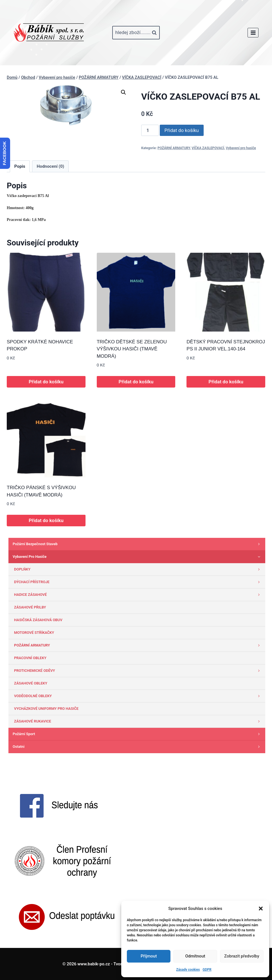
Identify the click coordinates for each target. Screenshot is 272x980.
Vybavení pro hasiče (241, 148)
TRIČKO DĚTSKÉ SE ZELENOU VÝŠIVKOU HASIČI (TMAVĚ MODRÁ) (132, 349)
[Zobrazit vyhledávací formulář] (136, 33)
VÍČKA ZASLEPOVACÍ (208, 148)
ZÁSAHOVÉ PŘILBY (30, 607)
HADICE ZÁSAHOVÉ (138, 595)
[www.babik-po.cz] (49, 33)
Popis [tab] (20, 166)
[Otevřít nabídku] (253, 33)
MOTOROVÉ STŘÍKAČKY (34, 633)
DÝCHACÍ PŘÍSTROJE (138, 582)
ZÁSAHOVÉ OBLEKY (31, 683)
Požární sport (138, 734)
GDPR (207, 970)
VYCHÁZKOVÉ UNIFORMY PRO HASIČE (46, 709)
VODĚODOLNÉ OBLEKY (138, 696)
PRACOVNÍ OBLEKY (30, 658)
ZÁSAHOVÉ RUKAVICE (138, 721)
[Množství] (150, 130)
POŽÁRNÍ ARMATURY (174, 148)
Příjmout (149, 956)
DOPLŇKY (138, 569)
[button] (261, 909)
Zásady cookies (188, 970)
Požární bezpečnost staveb (138, 544)
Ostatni (138, 747)
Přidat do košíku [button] (46, 382)
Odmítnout (195, 956)
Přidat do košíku (182, 130)
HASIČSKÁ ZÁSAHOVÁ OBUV (38, 620)
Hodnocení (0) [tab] (51, 166)
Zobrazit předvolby (242, 956)
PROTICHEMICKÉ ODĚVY (138, 671)
